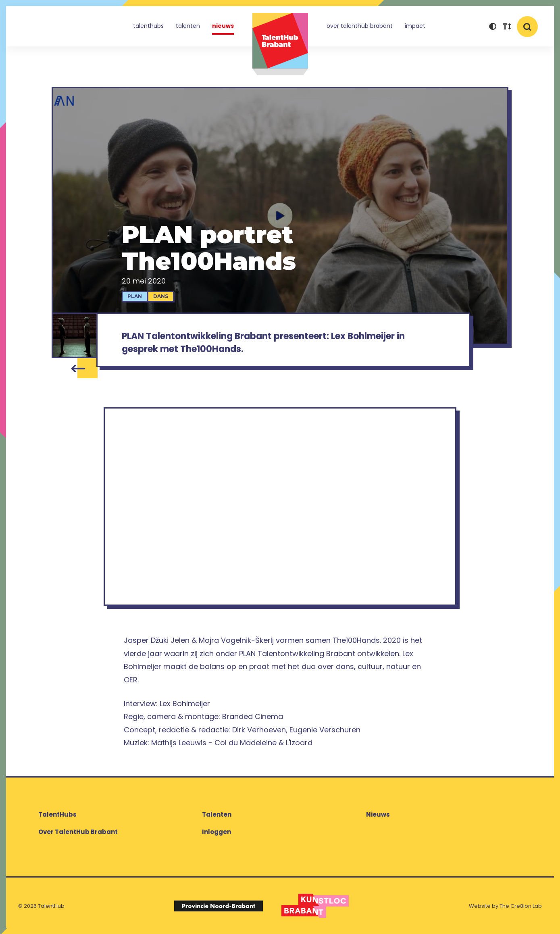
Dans (161, 296)
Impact (415, 26)
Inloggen (217, 832)
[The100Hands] (74, 335)
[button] (492, 27)
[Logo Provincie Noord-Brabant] (219, 906)
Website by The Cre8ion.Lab (505, 906)
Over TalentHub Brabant (360, 26)
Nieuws (223, 26)
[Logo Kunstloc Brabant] (315, 906)
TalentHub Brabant (280, 44)
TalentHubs (148, 26)
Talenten (188, 26)
